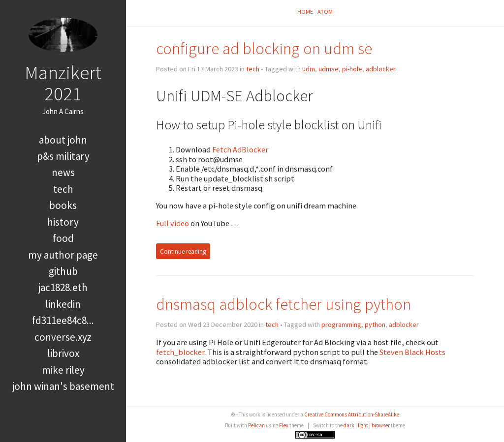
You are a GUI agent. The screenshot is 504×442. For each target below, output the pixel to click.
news (63, 172)
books (63, 205)
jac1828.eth (63, 287)
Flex (284, 425)
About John (63, 140)
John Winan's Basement (63, 386)
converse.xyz (63, 337)
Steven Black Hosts (412, 352)
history (63, 222)
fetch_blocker (180, 352)
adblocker (381, 69)
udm (309, 69)
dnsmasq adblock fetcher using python (283, 304)
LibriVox (63, 353)
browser (381, 425)
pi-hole (352, 69)
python (375, 324)
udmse (329, 69)
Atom (325, 12)
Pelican (256, 425)
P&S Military (63, 156)
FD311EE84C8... (63, 320)
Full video (173, 223)
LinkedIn (63, 304)
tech (63, 189)
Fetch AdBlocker (240, 149)
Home (305, 12)
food (63, 238)
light (363, 425)
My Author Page (63, 255)
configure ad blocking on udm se (264, 48)
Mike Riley (63, 370)
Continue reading (183, 251)
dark (349, 425)
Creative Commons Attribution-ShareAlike (352, 414)
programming (341, 324)
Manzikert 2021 (63, 83)
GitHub (63, 271)
